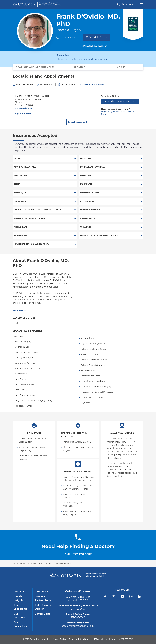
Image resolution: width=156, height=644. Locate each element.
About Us (19, 592)
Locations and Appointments (35, 67)
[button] (78, 122)
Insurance (78, 67)
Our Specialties (20, 624)
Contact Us (42, 592)
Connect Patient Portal (43, 598)
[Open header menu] (141, 4)
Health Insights (18, 598)
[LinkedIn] (140, 596)
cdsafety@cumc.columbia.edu (78, 626)
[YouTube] (122, 596)
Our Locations (20, 616)
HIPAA (96, 639)
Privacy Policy (59, 639)
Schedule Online (96, 37)
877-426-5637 (78, 609)
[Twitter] (114, 596)
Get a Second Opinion (43, 607)
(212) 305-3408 (67, 38)
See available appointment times (120, 101)
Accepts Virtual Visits (94, 85)
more (106, 59)
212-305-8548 (78, 617)
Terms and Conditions (79, 639)
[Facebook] (105, 596)
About (121, 67)
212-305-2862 (127, 639)
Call (78, 554)
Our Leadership (20, 607)
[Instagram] (131, 596)
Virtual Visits (42, 614)
